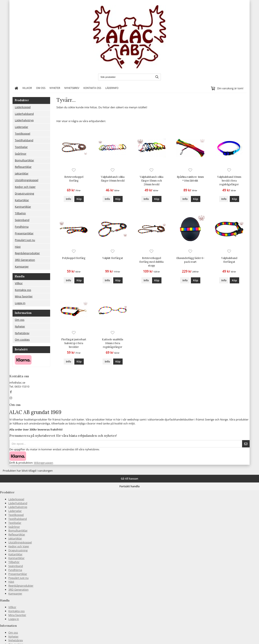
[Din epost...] (126, 444)
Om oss (41, 88)
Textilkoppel (23, 134)
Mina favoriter (24, 296)
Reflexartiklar (23, 167)
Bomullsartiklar (24, 160)
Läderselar (22, 127)
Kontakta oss (92, 88)
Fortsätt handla (129, 486)
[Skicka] (246, 444)
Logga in (20, 303)
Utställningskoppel (27, 180)
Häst (18, 247)
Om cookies (22, 340)
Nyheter (55, 88)
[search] (156, 77)
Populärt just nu (25, 240)
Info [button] (68, 199)
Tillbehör (20, 213)
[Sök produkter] (125, 77)
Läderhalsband (24, 114)
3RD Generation (25, 260)
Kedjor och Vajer (25, 187)
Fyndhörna (22, 227)
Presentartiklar (24, 233)
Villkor (27, 88)
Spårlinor (21, 154)
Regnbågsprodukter (27, 253)
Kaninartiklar (23, 207)
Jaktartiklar (22, 173)
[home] (16, 88)
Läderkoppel (23, 107)
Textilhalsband (24, 140)
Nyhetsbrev (72, 88)
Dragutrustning (24, 193)
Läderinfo (112, 88)
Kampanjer (22, 266)
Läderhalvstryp (24, 120)
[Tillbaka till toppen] (1, 466)
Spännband (22, 220)
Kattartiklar (22, 200)
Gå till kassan (129, 479)
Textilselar (21, 147)
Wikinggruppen (44, 463)
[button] (79, 199)
